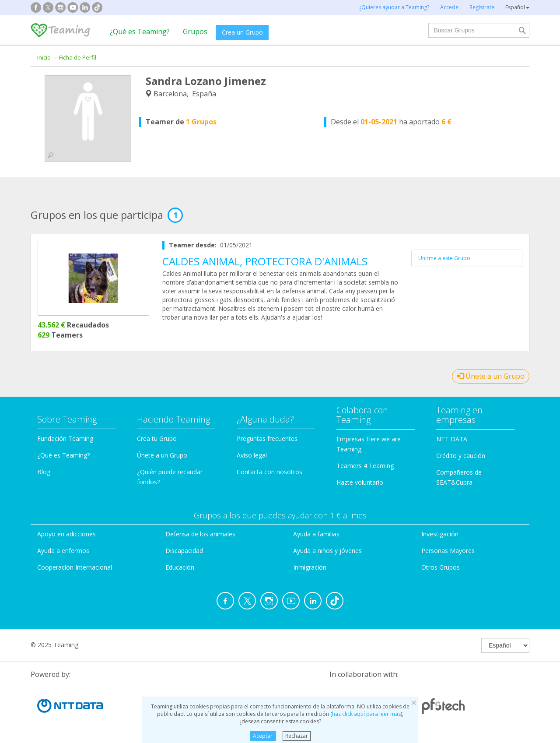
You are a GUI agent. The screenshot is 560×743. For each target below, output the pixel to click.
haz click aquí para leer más (366, 714)
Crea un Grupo (242, 32)
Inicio (44, 57)
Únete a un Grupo (491, 376)
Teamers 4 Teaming (365, 466)
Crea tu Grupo (157, 438)
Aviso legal (252, 455)
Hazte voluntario (360, 482)
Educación (180, 567)
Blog (44, 472)
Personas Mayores (448, 551)
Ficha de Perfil (78, 57)
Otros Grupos (441, 567)
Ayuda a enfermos (63, 551)
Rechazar (297, 736)
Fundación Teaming (65, 438)
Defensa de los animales (200, 534)
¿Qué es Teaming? (140, 32)
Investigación (440, 534)
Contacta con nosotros (269, 472)
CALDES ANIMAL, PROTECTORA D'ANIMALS (265, 261)
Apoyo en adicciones (66, 534)
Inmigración (310, 567)
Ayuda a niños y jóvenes (327, 551)
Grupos (195, 32)
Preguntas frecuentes (267, 438)
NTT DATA (452, 439)
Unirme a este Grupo (444, 258)
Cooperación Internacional (75, 567)
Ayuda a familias (316, 534)
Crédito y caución (461, 456)
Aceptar (263, 736)
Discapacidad (184, 551)
